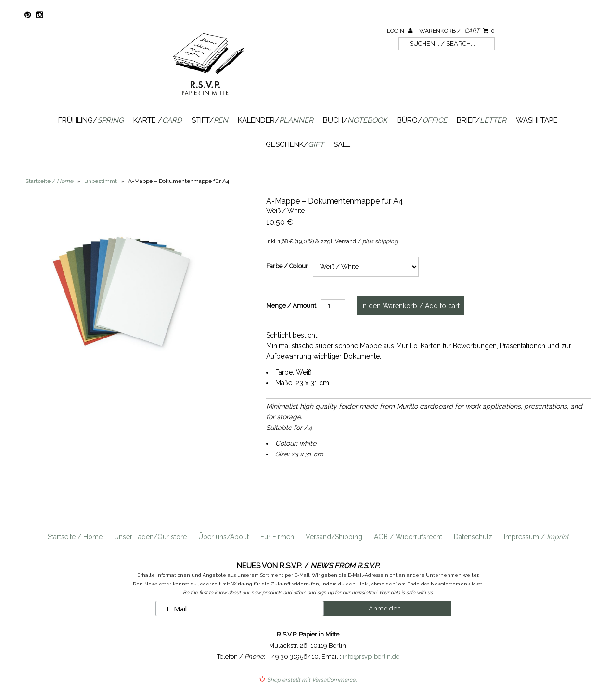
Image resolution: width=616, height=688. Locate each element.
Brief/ (481, 120)
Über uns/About (224, 537)
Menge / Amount (291, 305)
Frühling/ (91, 120)
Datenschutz (473, 537)
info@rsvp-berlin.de (371, 656)
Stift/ (210, 120)
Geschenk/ (295, 144)
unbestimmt (101, 181)
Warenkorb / (457, 31)
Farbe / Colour (287, 266)
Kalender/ (276, 120)
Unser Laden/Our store (150, 537)
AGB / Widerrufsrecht (408, 537)
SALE (342, 144)
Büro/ (422, 120)
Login (400, 31)
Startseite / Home (75, 537)
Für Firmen (277, 537)
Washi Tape (537, 120)
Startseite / (49, 181)
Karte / (158, 120)
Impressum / (536, 537)
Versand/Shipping (334, 537)
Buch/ (355, 120)
